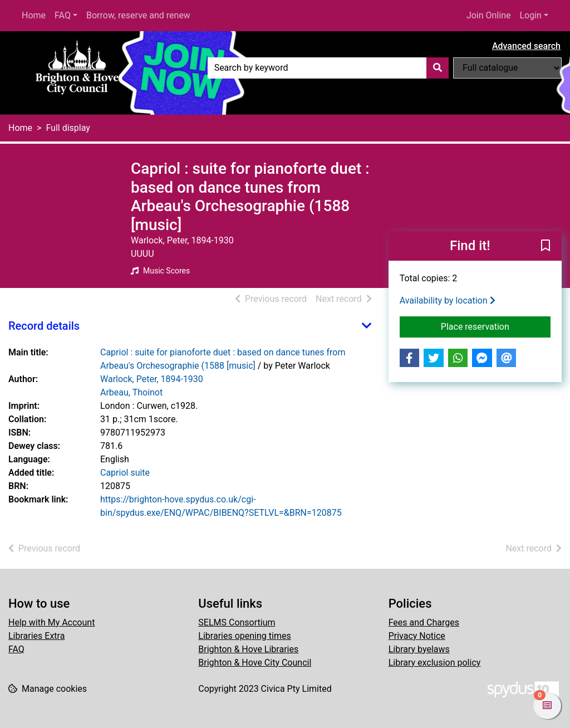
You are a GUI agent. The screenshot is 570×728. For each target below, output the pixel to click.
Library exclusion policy (435, 663)
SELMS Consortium (237, 622)
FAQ (63, 15)
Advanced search (526, 46)
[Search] (438, 68)
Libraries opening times (244, 636)
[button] (546, 247)
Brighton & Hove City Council (255, 663)
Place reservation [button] (496, 326)
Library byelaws (419, 649)
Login (530, 15)
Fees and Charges (424, 622)
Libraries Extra (36, 636)
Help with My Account (51, 622)
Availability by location (448, 301)
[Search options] (507, 68)
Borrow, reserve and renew (138, 15)
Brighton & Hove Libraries (248, 649)
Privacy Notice (417, 636)
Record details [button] (44, 326)
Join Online (489, 15)
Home (34, 15)
